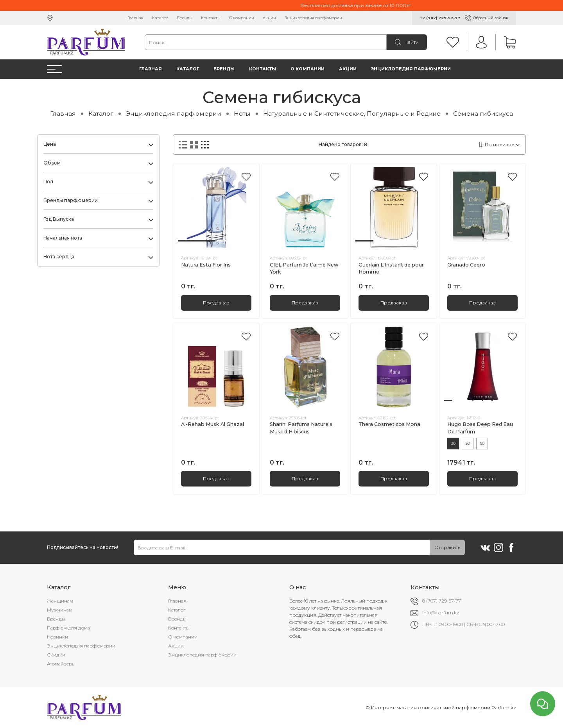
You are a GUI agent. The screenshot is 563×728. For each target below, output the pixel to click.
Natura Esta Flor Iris (206, 265)
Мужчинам (60, 610)
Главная (135, 18)
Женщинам (60, 601)
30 (453, 443)
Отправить (447, 547)
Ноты (242, 114)
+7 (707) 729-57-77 (440, 18)
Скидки (56, 655)
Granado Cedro (466, 265)
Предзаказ (216, 303)
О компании (242, 18)
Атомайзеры (61, 664)
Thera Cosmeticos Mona (389, 424)
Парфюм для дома (68, 628)
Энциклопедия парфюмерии (313, 18)
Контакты (211, 18)
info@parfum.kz (441, 613)
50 (468, 443)
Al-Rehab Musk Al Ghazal (212, 424)
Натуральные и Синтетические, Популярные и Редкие (352, 114)
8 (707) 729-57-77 (442, 601)
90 (482, 443)
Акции (269, 18)
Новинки (57, 637)
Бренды (185, 18)
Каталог (160, 18)
